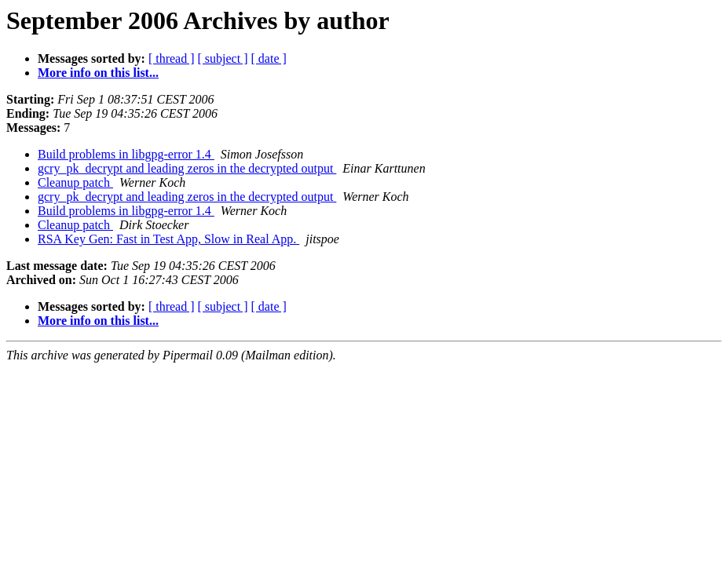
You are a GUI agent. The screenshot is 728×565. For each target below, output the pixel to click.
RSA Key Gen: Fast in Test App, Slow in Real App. (168, 239)
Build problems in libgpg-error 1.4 (126, 154)
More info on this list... (98, 73)
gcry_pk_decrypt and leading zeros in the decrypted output (187, 168)
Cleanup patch (75, 182)
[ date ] (269, 58)
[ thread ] (172, 58)
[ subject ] (223, 58)
